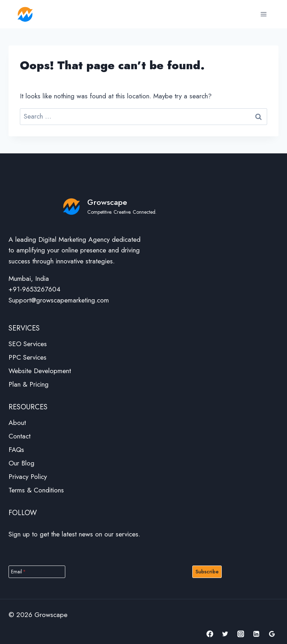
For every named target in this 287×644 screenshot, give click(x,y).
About (17, 423)
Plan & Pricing (29, 384)
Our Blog (21, 463)
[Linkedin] (256, 634)
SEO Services (28, 344)
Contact (20, 436)
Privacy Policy (28, 477)
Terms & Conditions (36, 490)
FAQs (16, 450)
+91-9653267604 (34, 289)
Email (18, 572)
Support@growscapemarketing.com (59, 300)
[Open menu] (263, 14)
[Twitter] (225, 634)
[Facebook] (210, 634)
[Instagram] (241, 634)
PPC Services (27, 357)
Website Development (40, 371)
